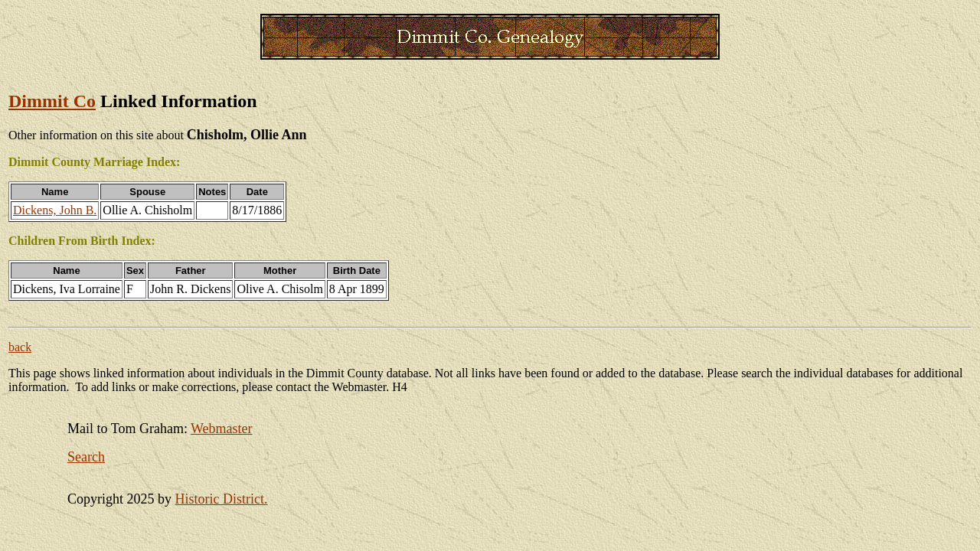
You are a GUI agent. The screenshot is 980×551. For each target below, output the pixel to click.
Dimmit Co (52, 101)
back (20, 347)
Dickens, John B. (55, 210)
